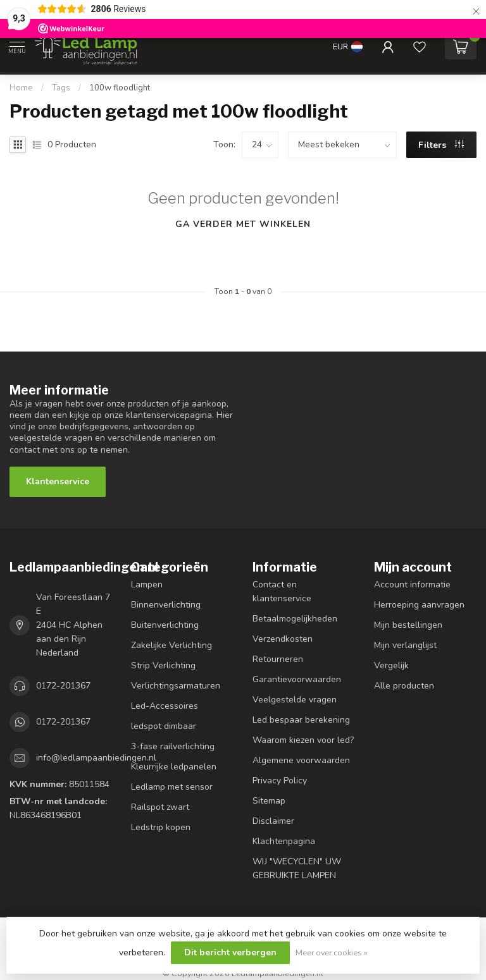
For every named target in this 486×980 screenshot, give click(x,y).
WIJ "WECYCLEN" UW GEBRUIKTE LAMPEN (297, 868)
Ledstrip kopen (161, 827)
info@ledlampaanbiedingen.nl (96, 758)
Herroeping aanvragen (419, 605)
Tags (61, 88)
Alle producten (404, 686)
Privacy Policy (280, 781)
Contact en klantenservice (282, 591)
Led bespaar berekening (301, 720)
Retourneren (278, 659)
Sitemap (269, 801)
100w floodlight (120, 88)
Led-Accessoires (165, 706)
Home (21, 88)
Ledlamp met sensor (172, 787)
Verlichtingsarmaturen (176, 686)
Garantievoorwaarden (297, 679)
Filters (441, 145)
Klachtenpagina (284, 841)
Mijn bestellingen (408, 625)
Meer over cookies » (332, 952)
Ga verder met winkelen (243, 224)
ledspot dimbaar (164, 726)
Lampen (147, 585)
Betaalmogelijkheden (295, 619)
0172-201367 (63, 686)
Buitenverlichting (165, 625)
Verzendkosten (283, 639)
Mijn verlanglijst (405, 645)
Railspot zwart (160, 807)
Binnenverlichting (166, 605)
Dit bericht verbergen (230, 952)
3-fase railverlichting (173, 746)
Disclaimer (273, 821)
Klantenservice (58, 481)
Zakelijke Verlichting (171, 645)
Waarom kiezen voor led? (303, 740)
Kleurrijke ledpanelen (174, 767)
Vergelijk (391, 665)
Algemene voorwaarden (301, 760)
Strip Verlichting (163, 665)
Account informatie (412, 585)
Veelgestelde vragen (295, 700)
